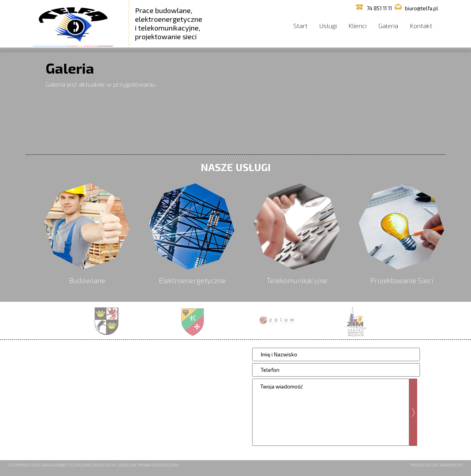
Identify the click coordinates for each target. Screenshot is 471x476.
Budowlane (87, 280)
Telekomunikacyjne (297, 280)
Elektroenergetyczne (192, 280)
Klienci (358, 26)
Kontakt (421, 26)
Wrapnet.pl (451, 465)
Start (300, 26)
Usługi (328, 26)
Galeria (388, 26)
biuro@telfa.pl (422, 8)
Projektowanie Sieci (402, 280)
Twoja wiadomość (331, 412)
